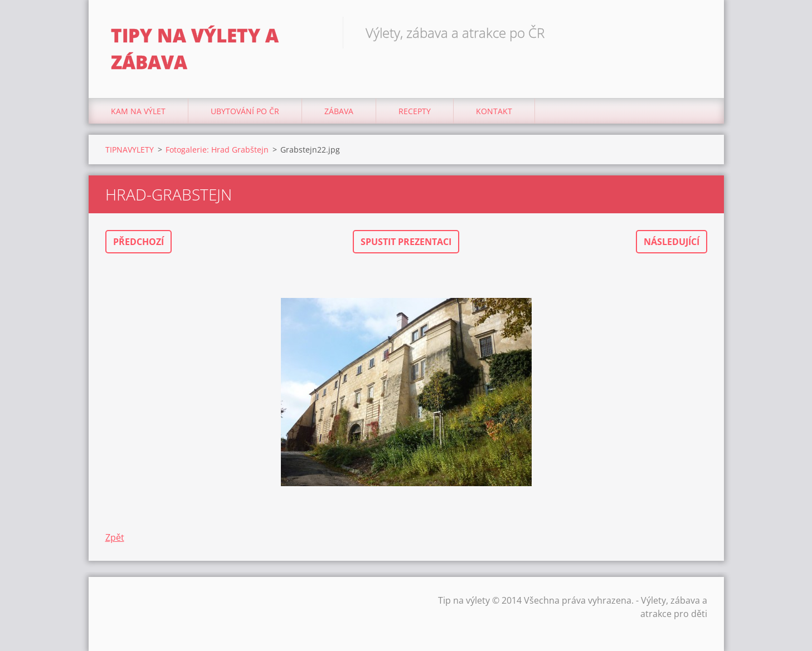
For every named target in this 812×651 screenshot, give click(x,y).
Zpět (115, 537)
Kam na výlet (138, 111)
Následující (672, 242)
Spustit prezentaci (406, 242)
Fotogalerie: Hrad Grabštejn (217, 150)
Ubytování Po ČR (245, 111)
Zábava (339, 111)
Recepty (415, 111)
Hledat (695, 32)
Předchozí (138, 242)
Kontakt (494, 111)
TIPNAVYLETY (130, 150)
